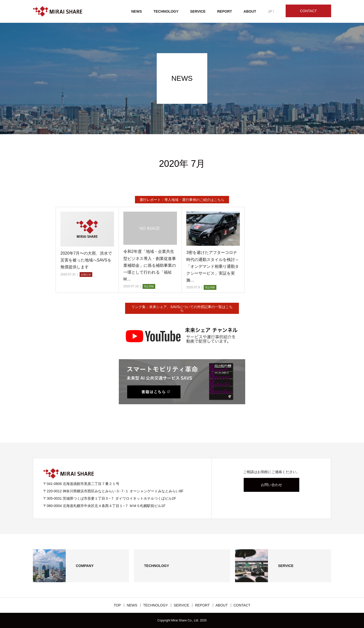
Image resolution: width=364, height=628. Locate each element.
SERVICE (198, 11)
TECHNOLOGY (166, 11)
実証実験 (149, 286)
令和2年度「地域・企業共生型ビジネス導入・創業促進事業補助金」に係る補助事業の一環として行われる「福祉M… (150, 265)
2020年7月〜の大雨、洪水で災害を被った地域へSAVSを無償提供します (86, 260)
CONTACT (309, 11)
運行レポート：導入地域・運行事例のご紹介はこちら (182, 200)
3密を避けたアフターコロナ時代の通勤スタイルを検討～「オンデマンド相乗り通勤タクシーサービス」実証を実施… (213, 266)
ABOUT (250, 11)
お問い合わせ (271, 485)
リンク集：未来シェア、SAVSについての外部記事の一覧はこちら (182, 309)
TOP (117, 605)
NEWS (136, 11)
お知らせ (86, 275)
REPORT (224, 11)
